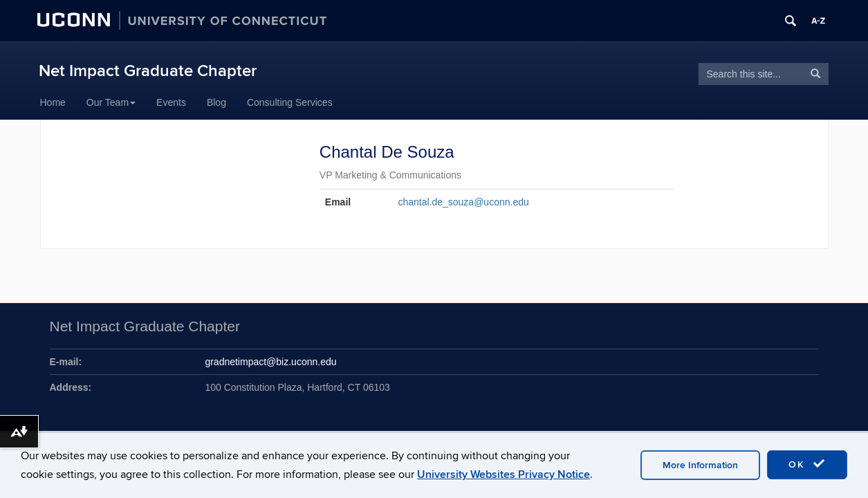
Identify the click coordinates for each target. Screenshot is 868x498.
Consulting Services (290, 102)
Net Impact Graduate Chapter (148, 71)
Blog (216, 102)
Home (53, 102)
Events (171, 102)
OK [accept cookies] (807, 464)
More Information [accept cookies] (700, 465)
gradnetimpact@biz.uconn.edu (270, 362)
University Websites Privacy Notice (504, 474)
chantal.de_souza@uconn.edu (463, 202)
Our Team (111, 102)
